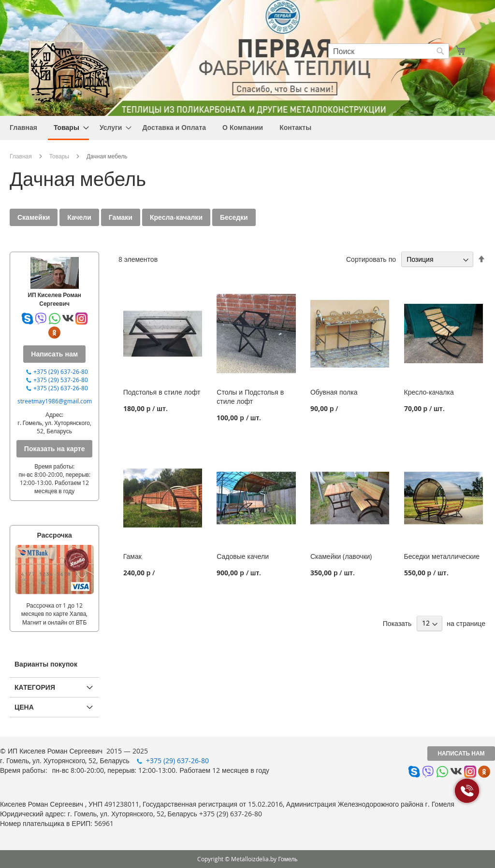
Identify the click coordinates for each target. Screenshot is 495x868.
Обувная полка (334, 392)
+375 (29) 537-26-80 (61, 380)
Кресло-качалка (429, 392)
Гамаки (121, 217)
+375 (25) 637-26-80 (61, 388)
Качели (79, 217)
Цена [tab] (24, 707)
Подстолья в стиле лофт (162, 392)
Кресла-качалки (176, 217)
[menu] (247, 128)
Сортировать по (371, 259)
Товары (59, 156)
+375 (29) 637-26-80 (61, 371)
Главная (21, 156)
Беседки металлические (442, 556)
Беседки (234, 217)
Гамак (132, 556)
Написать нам (461, 753)
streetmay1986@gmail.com (55, 401)
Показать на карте (55, 448)
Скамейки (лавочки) (341, 556)
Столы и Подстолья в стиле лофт (250, 397)
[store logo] (70, 72)
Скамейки (34, 217)
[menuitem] (23, 127)
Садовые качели (243, 556)
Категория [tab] (35, 687)
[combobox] (389, 51)
